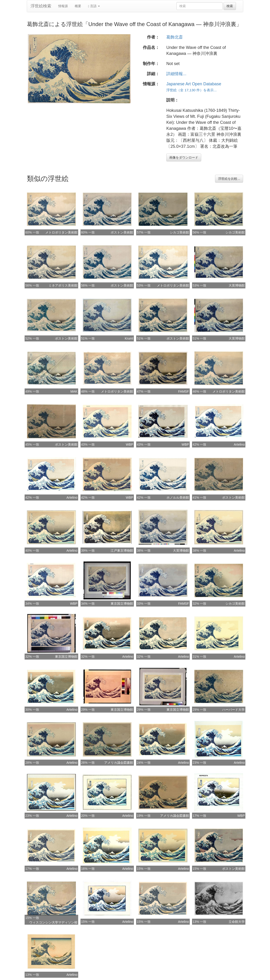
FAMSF (184, 391)
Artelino (239, 444)
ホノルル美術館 (178, 497)
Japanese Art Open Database (194, 84)
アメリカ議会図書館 (119, 763)
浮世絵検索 (41, 6)
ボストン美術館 (122, 232)
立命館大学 (237, 922)
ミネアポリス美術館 (63, 285)
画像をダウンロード (184, 157)
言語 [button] (94, 6)
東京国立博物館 (122, 604)
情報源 (63, 6)
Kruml (129, 338)
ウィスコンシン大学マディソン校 (53, 922)
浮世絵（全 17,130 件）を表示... (191, 90)
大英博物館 (237, 285)
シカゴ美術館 (179, 232)
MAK (74, 391)
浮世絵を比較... (229, 179)
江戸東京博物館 (122, 551)
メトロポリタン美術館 (61, 232)
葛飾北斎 (175, 37)
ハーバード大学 (233, 710)
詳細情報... (176, 74)
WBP (129, 444)
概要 (78, 6)
